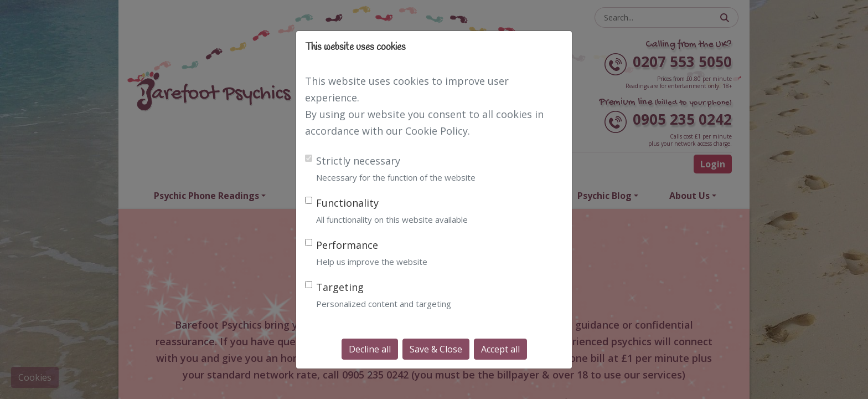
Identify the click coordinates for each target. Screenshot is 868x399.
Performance (347, 245)
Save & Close (436, 349)
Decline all (370, 349)
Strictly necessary (358, 161)
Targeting (340, 287)
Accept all (500, 349)
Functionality (347, 203)
